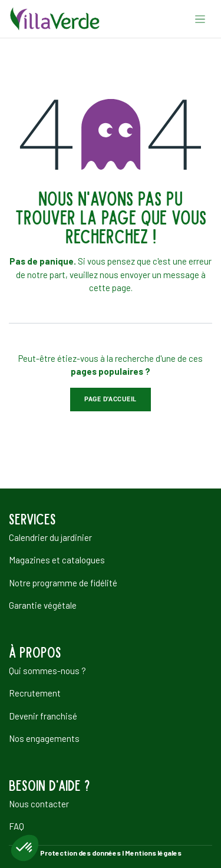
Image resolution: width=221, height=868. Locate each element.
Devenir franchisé (43, 716)
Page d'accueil (111, 399)
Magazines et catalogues (57, 560)
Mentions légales (153, 853)
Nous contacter (39, 804)
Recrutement (35, 693)
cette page (110, 288)
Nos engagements (44, 738)
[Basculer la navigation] (200, 19)
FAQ (17, 826)
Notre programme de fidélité (63, 583)
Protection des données (80, 853)
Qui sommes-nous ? (47, 671)
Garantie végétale (43, 605)
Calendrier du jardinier (50, 537)
